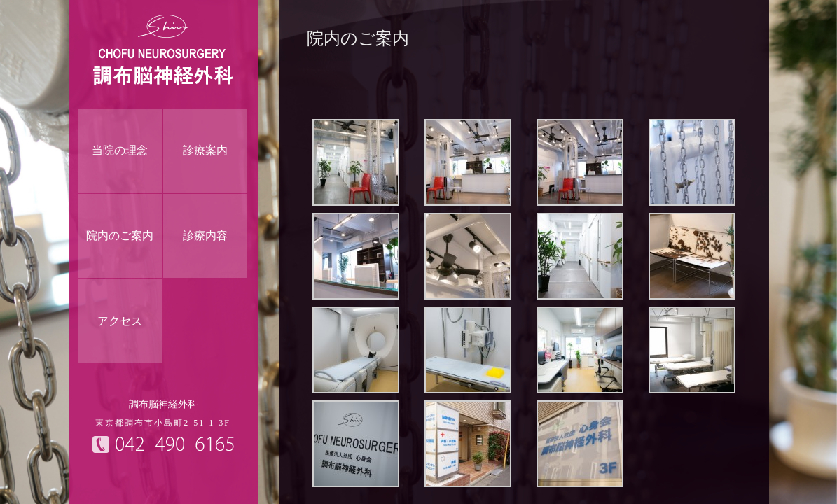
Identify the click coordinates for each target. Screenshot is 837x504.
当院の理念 (120, 150)
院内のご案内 (120, 236)
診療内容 (205, 236)
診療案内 (205, 150)
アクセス (120, 321)
